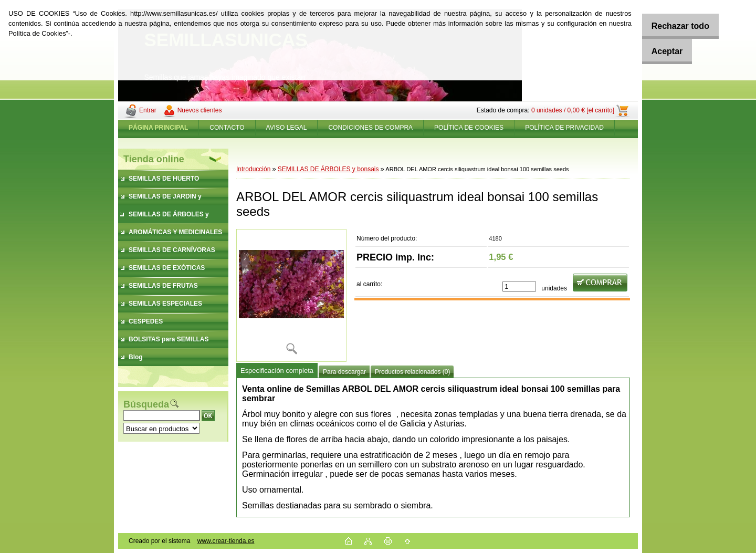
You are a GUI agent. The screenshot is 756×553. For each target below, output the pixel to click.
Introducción (253, 169)
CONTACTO (227, 128)
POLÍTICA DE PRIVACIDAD (564, 128)
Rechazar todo (674, 26)
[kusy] (519, 286)
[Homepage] (159, 128)
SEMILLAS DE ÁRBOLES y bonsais (328, 169)
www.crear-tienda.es (226, 541)
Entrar (148, 110)
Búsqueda (146, 404)
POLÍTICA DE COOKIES (469, 128)
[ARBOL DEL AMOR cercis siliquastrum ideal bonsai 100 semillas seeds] (291, 295)
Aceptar (660, 51)
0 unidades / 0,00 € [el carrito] (573, 110)
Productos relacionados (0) (412, 372)
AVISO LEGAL (287, 128)
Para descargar (344, 372)
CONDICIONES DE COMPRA (370, 128)
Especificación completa (277, 371)
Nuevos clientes (200, 110)
